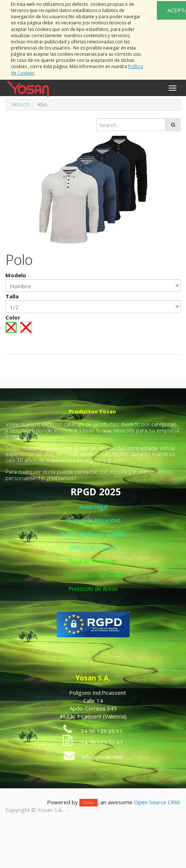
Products (20, 105)
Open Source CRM (157, 802)
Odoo (88, 803)
